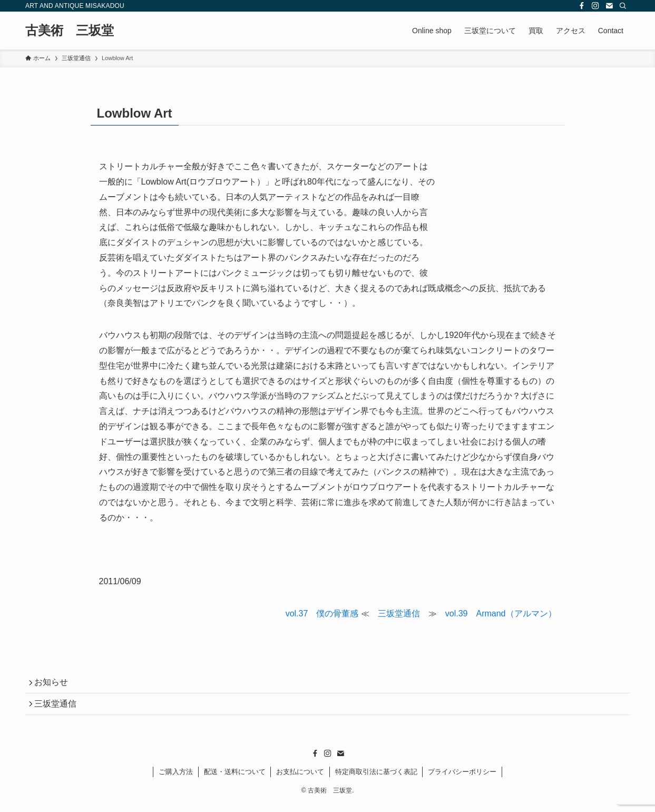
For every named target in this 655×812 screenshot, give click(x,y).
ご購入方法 (176, 779)
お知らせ (55, 684)
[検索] (623, 6)
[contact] (609, 6)
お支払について (300, 779)
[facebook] (582, 6)
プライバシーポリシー (462, 779)
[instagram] (595, 6)
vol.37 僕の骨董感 (322, 613)
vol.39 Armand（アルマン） (501, 613)
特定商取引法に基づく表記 (376, 779)
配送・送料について (235, 779)
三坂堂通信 (399, 613)
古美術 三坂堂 (70, 31)
